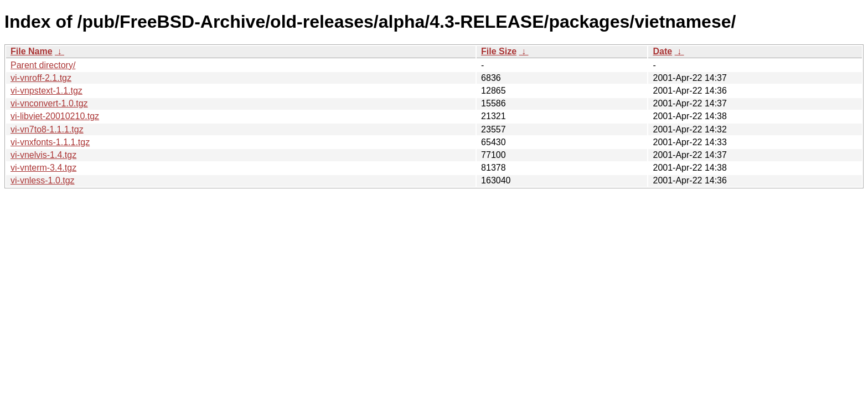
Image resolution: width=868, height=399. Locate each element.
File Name (32, 51)
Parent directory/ (43, 65)
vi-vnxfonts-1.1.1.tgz (50, 142)
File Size (499, 51)
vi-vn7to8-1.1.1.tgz (47, 129)
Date (662, 51)
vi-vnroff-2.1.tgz (41, 78)
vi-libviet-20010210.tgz (55, 116)
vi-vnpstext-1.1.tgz (46, 91)
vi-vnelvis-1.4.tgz (43, 155)
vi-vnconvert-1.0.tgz (49, 103)
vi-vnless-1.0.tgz (43, 180)
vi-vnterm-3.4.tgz (43, 168)
